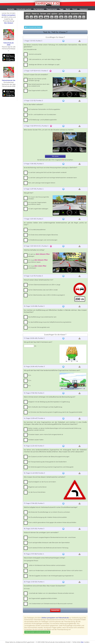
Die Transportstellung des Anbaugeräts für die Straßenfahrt (47, 462)
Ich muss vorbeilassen (37, 267)
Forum (75, 9)
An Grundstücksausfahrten (37, 230)
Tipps (61, 9)
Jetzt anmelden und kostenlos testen (37, 632)
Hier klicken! (9, 23)
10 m (30, 380)
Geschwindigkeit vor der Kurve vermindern (42, 482)
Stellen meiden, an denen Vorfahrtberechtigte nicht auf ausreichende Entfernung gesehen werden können (55, 429)
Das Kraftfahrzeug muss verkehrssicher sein (42, 317)
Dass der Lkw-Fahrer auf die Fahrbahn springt (37, 80)
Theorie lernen (52, 9)
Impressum (84, 9)
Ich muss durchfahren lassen (38, 261)
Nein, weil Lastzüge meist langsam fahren (42, 183)
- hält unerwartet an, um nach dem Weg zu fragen (44, 59)
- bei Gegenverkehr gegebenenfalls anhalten (43, 598)
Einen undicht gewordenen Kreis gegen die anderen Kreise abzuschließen (52, 522)
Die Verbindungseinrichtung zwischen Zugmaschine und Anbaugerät (51, 467)
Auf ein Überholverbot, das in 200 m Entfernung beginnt (46, 295)
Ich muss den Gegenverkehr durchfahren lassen (37, 203)
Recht (68, 9)
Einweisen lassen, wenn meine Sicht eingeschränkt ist (46, 434)
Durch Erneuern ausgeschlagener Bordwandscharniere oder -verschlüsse (52, 537)
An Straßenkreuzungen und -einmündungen (43, 240)
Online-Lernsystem (9, 15)
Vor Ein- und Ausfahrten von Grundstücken (42, 114)
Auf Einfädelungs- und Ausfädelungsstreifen (42, 120)
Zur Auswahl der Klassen (33, 27)
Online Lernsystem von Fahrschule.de (55, 618)
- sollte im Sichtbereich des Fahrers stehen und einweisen (47, 565)
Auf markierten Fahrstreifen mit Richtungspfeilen (44, 109)
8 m (29, 386)
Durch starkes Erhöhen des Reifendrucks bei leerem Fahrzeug (48, 548)
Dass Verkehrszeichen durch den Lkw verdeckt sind (39, 85)
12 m (30, 375)
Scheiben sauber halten (36, 440)
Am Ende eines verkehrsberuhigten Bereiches (43, 235)
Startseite (11, 9)
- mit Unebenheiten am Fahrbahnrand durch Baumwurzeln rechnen (50, 604)
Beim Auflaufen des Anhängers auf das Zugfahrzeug (45, 407)
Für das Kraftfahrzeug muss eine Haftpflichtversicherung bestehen (50, 322)
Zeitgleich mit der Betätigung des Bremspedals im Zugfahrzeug (49, 402)
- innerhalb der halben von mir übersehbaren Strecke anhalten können (51, 593)
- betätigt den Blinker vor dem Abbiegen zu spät (44, 65)
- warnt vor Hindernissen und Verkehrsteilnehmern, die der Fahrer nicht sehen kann (55, 571)
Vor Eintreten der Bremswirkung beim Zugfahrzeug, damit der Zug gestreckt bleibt (55, 412)
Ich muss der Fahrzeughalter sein (39, 327)
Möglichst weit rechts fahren (37, 487)
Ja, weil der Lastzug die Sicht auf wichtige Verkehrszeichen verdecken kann (53, 178)
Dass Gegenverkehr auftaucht (38, 91)
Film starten (55, 156)
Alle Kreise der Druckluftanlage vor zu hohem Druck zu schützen (49, 512)
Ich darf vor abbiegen (39, 255)
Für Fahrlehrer (39, 9)
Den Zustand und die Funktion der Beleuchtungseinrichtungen (49, 457)
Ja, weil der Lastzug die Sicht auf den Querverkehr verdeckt (47, 172)
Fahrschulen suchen (24, 9)
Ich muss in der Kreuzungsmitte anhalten (39, 198)
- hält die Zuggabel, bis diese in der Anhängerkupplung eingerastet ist (51, 576)
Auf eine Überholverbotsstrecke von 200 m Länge (44, 285)
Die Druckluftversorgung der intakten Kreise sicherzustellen (47, 517)
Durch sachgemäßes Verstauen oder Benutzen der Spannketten (49, 543)
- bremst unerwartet (35, 54)
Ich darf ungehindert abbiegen (38, 209)
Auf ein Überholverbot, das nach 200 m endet (43, 290)
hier (82, 642)
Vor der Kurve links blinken (37, 492)
